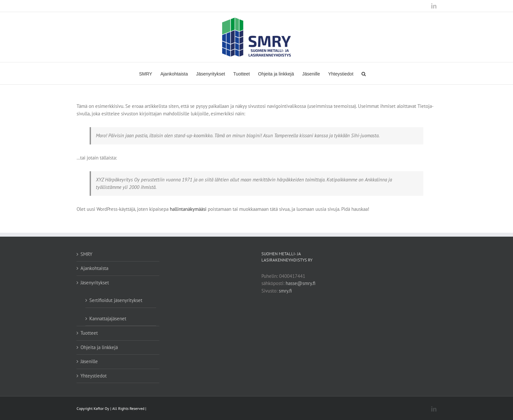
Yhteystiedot (94, 376)
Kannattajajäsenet (108, 319)
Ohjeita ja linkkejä (99, 347)
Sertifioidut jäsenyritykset (116, 300)
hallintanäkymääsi (188, 209)
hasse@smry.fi (301, 283)
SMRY (86, 254)
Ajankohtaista (94, 268)
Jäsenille (89, 361)
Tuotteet (89, 333)
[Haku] (364, 73)
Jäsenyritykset (95, 283)
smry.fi (285, 291)
